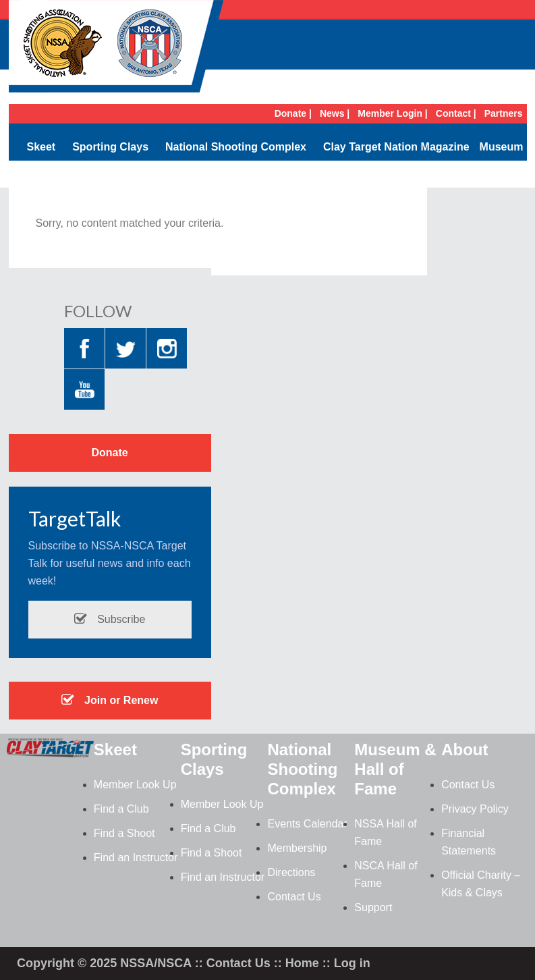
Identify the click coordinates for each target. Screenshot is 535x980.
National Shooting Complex (236, 147)
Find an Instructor (136, 858)
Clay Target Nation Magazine (396, 147)
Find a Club (121, 809)
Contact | (456, 113)
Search (505, 174)
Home (302, 963)
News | (335, 113)
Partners (504, 113)
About (464, 750)
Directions (291, 872)
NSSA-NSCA (117, 51)
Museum (502, 147)
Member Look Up (135, 785)
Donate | (293, 113)
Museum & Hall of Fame (395, 769)
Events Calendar (307, 824)
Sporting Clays (110, 147)
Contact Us (294, 897)
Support (373, 907)
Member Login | (392, 113)
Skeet (41, 147)
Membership (297, 848)
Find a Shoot (124, 833)
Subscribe (110, 619)
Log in (352, 963)
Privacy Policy (475, 809)
